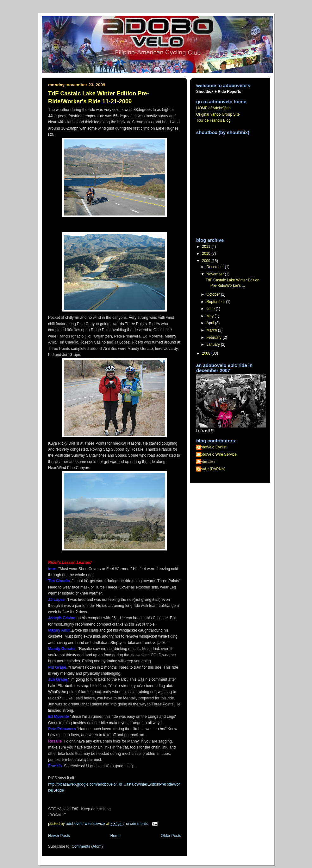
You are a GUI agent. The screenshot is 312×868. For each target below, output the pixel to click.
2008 (207, 353)
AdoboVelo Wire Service (216, 454)
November (216, 274)
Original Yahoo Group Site (218, 114)
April (211, 323)
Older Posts (171, 836)
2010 (207, 254)
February (215, 338)
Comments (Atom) (87, 846)
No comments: (137, 824)
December (216, 267)
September (216, 302)
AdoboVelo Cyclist (211, 447)
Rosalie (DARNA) (211, 469)
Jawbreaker (206, 462)
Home (115, 836)
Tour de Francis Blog (213, 120)
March (212, 330)
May (211, 316)
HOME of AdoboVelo (213, 108)
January (214, 344)
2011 (207, 247)
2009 (207, 261)
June (211, 309)
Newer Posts (59, 836)
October (214, 294)
